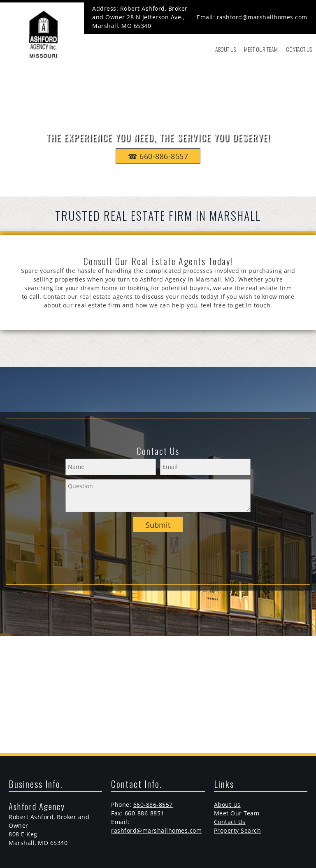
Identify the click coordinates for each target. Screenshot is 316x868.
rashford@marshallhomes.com (262, 17)
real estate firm (98, 305)
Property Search (238, 830)
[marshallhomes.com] (42, 33)
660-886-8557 (153, 805)
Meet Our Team (237, 813)
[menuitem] (225, 50)
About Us (227, 805)
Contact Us (230, 822)
